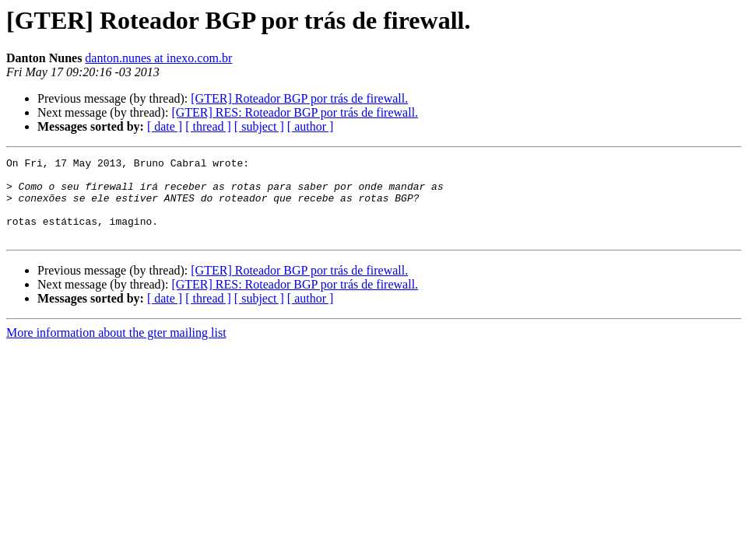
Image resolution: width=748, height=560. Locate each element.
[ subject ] (259, 126)
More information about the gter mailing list (116, 349)
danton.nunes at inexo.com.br (158, 58)
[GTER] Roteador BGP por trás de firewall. (299, 98)
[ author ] (311, 126)
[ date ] (165, 126)
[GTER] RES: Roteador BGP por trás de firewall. (295, 112)
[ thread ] (208, 126)
